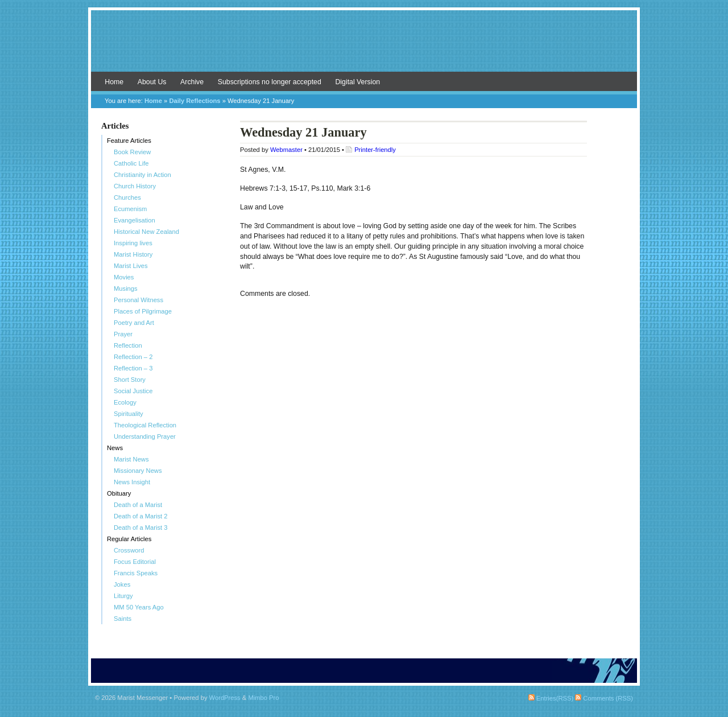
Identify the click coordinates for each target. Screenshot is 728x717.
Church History (135, 186)
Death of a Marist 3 (141, 528)
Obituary (119, 493)
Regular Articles (129, 539)
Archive (192, 82)
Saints (123, 619)
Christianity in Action (142, 175)
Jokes (122, 584)
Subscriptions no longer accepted (270, 82)
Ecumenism (130, 209)
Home (114, 82)
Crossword (129, 550)
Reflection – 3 (133, 368)
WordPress (225, 698)
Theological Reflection (145, 425)
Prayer (123, 334)
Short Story (130, 380)
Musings (126, 289)
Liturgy (123, 596)
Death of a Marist (138, 505)
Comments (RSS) (604, 698)
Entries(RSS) (551, 698)
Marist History (133, 254)
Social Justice (133, 391)
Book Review (132, 152)
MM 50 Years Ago (139, 607)
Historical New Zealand (146, 232)
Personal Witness (138, 300)
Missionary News (138, 471)
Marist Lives (131, 266)
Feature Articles (129, 141)
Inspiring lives (133, 243)
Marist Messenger (364, 47)
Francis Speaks (136, 573)
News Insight (132, 482)
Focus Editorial (135, 562)
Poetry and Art (134, 323)
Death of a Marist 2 (141, 516)
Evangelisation (135, 220)
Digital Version (357, 82)
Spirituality (129, 414)
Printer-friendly (375, 150)
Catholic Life (131, 163)
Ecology (125, 402)
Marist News (131, 459)
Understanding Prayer (145, 436)
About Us (152, 82)
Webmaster (286, 150)
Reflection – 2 (133, 357)
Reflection (128, 345)
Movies (124, 277)
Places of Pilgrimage (143, 311)
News (115, 448)
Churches (127, 197)
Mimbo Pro (263, 698)
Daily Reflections (195, 101)
